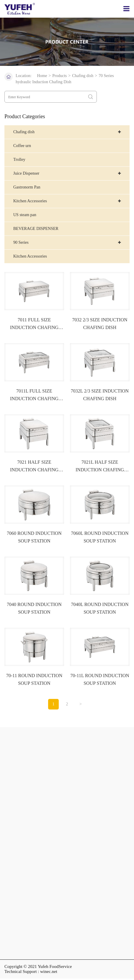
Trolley (19, 160)
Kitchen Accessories (30, 256)
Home (42, 76)
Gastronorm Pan (27, 187)
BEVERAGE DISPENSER (36, 229)
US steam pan (25, 215)
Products (59, 76)
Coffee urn (22, 146)
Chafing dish (83, 76)
